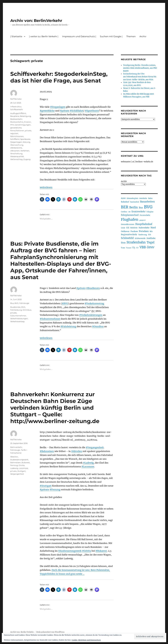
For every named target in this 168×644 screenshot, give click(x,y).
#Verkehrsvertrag (94, 303)
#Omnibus (98, 326)
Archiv (143, 36)
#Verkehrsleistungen (91, 315)
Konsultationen (17, 131)
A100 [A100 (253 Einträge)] (123, 198)
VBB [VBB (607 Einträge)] (143, 247)
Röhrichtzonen (17, 136)
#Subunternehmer (50, 319)
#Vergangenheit (95, 447)
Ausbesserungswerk (19, 460)
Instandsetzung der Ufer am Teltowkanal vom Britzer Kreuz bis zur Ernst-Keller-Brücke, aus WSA (140, 77)
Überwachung (17, 145)
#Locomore (88, 467)
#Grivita (87, 551)
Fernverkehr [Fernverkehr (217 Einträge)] (145, 215)
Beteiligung (25, 116)
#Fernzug (55, 490)
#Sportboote (92, 111)
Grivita (22, 465)
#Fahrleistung (68, 326)
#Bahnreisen (47, 451)
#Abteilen (77, 451)
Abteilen (14, 457)
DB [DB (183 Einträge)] (129, 212)
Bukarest (26, 462)
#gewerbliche (47, 111)
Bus (12, 303)
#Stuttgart (46, 486)
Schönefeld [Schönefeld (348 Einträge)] (127, 238)
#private (65, 111)
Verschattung (16, 154)
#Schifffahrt (77, 111)
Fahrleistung (16, 310)
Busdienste (15, 307)
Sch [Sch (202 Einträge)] (150, 235)
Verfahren (25, 151)
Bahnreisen (16, 462)
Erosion (28, 122)
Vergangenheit (17, 474)
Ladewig (14, 468)
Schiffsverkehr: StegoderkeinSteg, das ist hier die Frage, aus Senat (59, 77)
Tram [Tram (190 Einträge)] (123, 248)
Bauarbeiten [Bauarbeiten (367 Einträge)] (147, 202)
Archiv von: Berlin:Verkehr (36, 21)
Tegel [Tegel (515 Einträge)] (151, 242)
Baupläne (15, 116)
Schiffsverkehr (17, 109)
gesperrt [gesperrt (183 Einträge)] (142, 220)
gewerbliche (16, 128)
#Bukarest (101, 551)
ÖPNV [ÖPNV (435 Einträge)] (151, 247)
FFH (12, 125)
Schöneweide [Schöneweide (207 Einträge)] (140, 238)
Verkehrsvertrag (17, 321)
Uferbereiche (16, 148)
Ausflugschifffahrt (18, 113)
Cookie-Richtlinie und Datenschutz (86, 640)
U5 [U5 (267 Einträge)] (134, 248)
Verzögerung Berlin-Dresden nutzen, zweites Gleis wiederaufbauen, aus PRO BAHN (140, 68)
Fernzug (14, 465)
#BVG (65, 303)
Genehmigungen (23, 125)
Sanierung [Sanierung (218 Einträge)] (143, 235)
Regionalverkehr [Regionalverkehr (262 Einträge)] (129, 235)
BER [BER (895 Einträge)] (125, 207)
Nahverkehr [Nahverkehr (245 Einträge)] (144, 228)
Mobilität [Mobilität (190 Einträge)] (134, 228)
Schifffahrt (15, 139)
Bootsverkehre (17, 122)
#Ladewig (88, 463)
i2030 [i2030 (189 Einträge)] (123, 228)
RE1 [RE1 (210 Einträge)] (151, 231)
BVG (17, 303)
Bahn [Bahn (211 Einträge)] (150, 198)
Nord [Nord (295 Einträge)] (153, 228)
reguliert (14, 133)
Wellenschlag (16, 159)
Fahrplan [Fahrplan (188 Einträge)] (150, 212)
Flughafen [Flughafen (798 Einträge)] (130, 219)
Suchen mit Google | (111, 36)
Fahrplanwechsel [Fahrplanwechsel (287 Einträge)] (130, 215)
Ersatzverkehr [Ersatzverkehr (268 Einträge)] (138, 212)
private (28, 131)
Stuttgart (21, 471)
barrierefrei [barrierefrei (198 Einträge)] (135, 202)
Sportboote (25, 139)
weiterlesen (46, 187)
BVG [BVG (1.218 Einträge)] (148, 207)
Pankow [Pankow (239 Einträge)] (134, 231)
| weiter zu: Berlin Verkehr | (44, 36)
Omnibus (27, 310)
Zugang (27, 159)
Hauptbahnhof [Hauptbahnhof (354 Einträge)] (144, 224)
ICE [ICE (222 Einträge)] (128, 228)
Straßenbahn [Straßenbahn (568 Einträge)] (136, 242)
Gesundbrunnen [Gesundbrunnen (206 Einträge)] (128, 224)
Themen (131, 36)
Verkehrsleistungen (19, 319)
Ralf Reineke (16, 99)
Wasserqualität (17, 156)
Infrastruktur (16, 107)
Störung (26, 142)
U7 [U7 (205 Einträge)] (137, 248)
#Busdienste (93, 288)
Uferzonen (15, 151)
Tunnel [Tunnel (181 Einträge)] (129, 248)
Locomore (23, 468)
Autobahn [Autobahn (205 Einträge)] (143, 198)
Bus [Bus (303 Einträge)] (141, 208)
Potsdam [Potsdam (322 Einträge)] (144, 231)
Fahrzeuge (24, 303)
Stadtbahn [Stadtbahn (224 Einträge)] (151, 238)
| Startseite (16, 36)
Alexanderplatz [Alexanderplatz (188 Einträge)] (132, 198)
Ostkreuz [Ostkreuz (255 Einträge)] (125, 231)
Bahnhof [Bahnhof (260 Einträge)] (125, 202)
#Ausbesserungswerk (70, 551)
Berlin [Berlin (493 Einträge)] (134, 207)
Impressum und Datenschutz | (79, 36)
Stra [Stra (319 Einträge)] (123, 243)
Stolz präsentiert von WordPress (50, 632)
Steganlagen (16, 142)
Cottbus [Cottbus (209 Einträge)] (124, 212)
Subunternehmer (18, 316)
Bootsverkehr (16, 119)
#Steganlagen (58, 107)
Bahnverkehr (16, 447)
